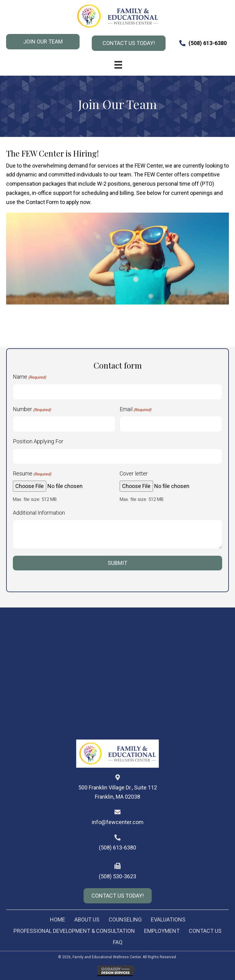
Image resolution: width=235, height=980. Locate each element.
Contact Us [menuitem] (205, 931)
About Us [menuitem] (87, 919)
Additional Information (39, 513)
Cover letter (134, 473)
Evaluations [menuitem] (168, 919)
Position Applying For (38, 441)
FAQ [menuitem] (118, 942)
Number (32, 409)
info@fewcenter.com (118, 822)
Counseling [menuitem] (125, 919)
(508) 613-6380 (208, 43)
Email (136, 409)
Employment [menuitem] (162, 931)
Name (30, 377)
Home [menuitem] (58, 919)
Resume (32, 474)
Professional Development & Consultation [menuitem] (74, 931)
